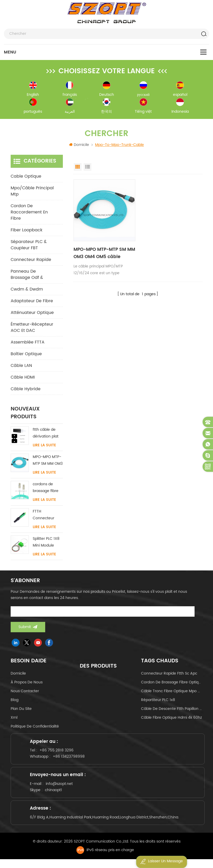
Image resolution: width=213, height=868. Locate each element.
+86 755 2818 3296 (58, 753)
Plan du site (21, 710)
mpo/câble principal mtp (32, 193)
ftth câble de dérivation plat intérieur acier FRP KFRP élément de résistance (46, 435)
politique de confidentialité (35, 728)
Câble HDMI (23, 379)
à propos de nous (27, 684)
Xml (14, 719)
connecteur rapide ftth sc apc (169, 675)
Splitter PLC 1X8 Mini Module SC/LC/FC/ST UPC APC (46, 544)
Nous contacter (25, 693)
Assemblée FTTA (28, 344)
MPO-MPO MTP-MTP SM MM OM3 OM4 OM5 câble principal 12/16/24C (104, 255)
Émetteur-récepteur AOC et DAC (32, 329)
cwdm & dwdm (27, 291)
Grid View (78, 169)
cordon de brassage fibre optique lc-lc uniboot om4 (172, 684)
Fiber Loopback (26, 232)
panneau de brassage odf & (27, 276)
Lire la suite (44, 447)
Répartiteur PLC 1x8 (158, 701)
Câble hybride (26, 391)
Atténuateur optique (32, 314)
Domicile (79, 146)
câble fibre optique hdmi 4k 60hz (171, 719)
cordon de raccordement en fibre (29, 214)
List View (88, 169)
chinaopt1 (55, 795)
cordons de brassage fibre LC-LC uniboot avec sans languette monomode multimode (46, 489)
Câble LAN (21, 367)
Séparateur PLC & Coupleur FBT (29, 246)
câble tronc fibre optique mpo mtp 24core (172, 693)
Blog (15, 701)
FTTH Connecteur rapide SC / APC (47, 517)
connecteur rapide (31, 261)
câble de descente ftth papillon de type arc (172, 710)
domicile (18, 675)
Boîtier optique (26, 355)
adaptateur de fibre (32, 302)
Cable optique (26, 178)
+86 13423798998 (71, 760)
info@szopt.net (61, 789)
